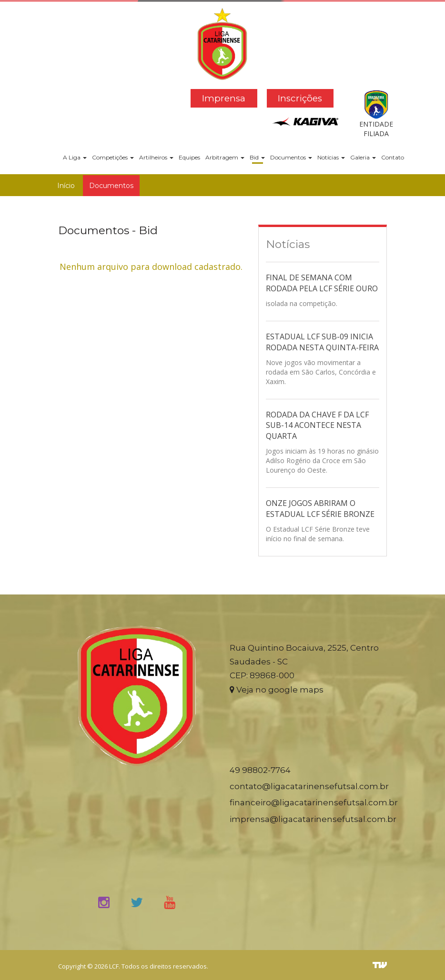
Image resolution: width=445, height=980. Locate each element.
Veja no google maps (277, 690)
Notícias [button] (331, 157)
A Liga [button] (75, 157)
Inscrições (300, 98)
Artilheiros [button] (156, 157)
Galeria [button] (363, 157)
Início (66, 186)
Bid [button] (257, 157)
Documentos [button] (291, 157)
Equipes (189, 157)
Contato (393, 157)
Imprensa (224, 98)
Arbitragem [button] (225, 157)
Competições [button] (113, 157)
